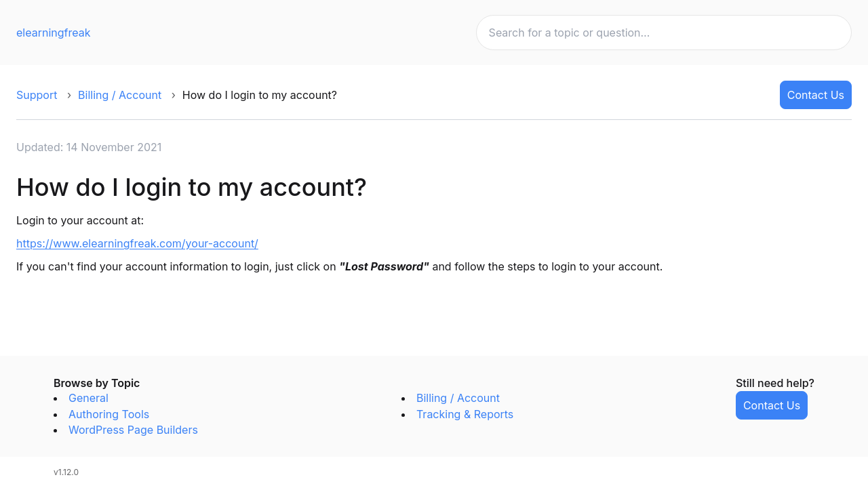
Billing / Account (120, 95)
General (88, 398)
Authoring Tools (109, 414)
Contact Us (816, 95)
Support (37, 95)
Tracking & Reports (465, 414)
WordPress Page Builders (133, 430)
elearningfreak (53, 33)
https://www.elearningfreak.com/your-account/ (137, 243)
